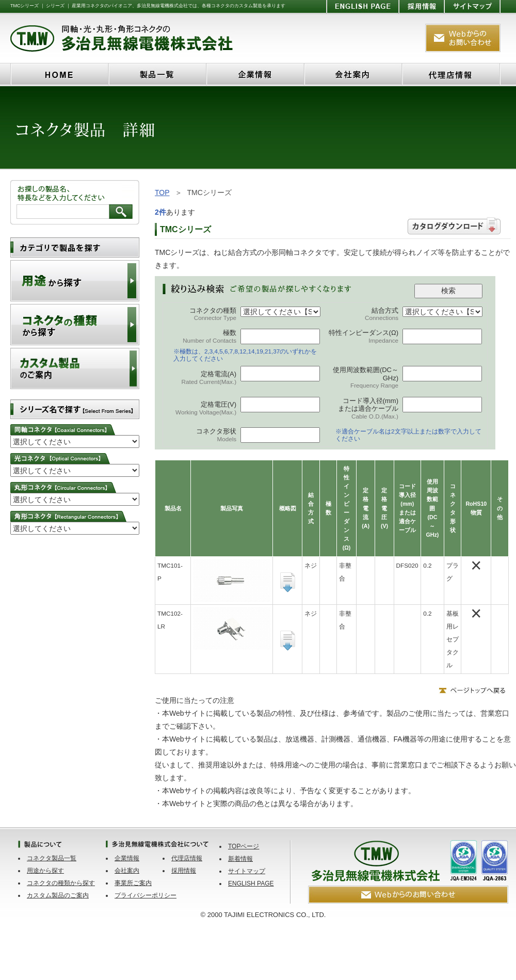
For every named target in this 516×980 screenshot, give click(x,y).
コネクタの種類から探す (61, 883)
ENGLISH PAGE (251, 883)
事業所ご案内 (133, 883)
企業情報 (127, 858)
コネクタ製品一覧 (52, 858)
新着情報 (240, 859)
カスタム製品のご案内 (58, 895)
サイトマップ (247, 871)
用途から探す (45, 871)
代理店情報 (187, 858)
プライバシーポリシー (146, 895)
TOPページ (244, 846)
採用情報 (184, 871)
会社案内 (127, 871)
